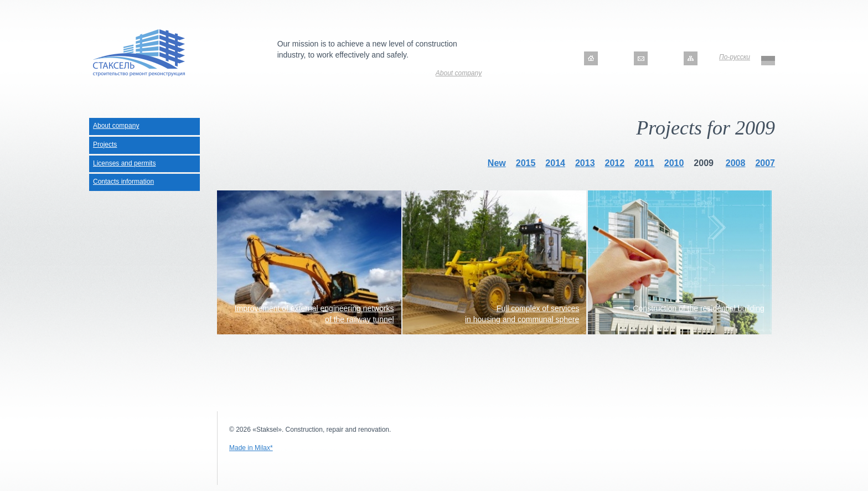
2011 (644, 163)
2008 (736, 163)
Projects (105, 144)
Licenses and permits (124, 163)
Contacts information (123, 182)
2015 (526, 163)
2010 (674, 163)
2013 (585, 163)
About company (459, 73)
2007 (765, 163)
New (497, 163)
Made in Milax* (251, 448)
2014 (555, 163)
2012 (615, 163)
